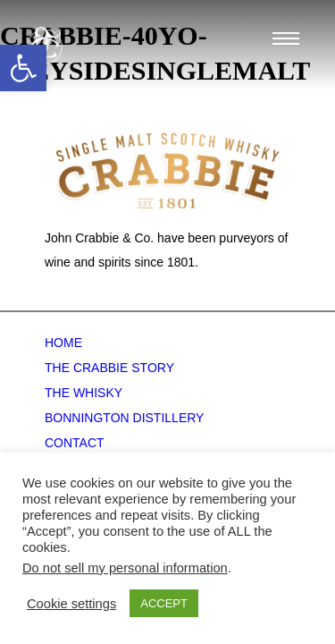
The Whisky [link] (84, 393)
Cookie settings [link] (71, 604)
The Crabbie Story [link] (109, 368)
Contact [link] (75, 443)
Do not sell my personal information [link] (125, 568)
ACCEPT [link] (164, 603)
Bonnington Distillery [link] (124, 418)
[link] (23, 68)
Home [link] (63, 343)
